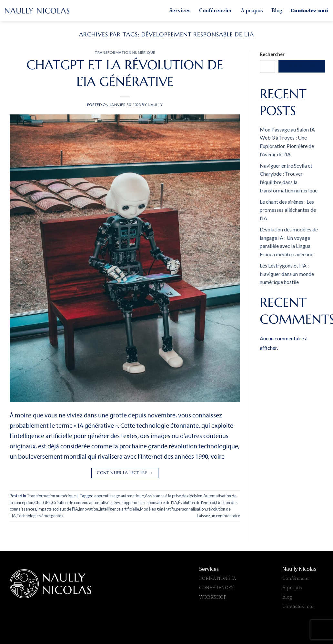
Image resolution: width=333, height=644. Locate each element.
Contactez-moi (309, 10)
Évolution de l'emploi (197, 503)
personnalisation (191, 509)
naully (155, 105)
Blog (277, 10)
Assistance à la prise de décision (174, 496)
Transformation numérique (125, 52)
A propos (252, 10)
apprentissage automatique (119, 496)
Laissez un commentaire (218, 516)
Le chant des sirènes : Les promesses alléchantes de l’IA (288, 210)
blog (287, 597)
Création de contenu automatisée (82, 503)
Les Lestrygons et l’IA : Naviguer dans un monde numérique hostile (287, 274)
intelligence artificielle (120, 509)
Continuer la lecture (125, 473)
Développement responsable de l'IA (145, 503)
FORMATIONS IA (218, 578)
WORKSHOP (213, 597)
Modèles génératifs (157, 509)
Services (180, 10)
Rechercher (272, 54)
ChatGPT (43, 503)
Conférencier (216, 10)
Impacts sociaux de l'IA (58, 509)
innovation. (89, 509)
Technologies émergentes (40, 516)
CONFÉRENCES (216, 587)
